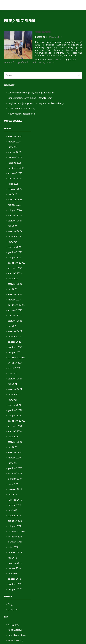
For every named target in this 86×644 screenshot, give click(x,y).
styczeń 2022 (14, 342)
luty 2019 (12, 510)
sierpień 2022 (15, 315)
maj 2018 (12, 558)
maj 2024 (12, 226)
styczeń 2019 (14, 516)
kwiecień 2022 (15, 331)
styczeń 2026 (14, 152)
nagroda (61, 60)
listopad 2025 (15, 163)
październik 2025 (17, 168)
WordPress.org (16, 640)
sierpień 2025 (15, 179)
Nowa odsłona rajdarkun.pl (22, 114)
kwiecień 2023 (15, 294)
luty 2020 (12, 463)
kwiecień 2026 (15, 136)
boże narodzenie (49, 60)
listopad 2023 (15, 258)
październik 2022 (17, 305)
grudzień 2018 (15, 521)
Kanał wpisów (15, 630)
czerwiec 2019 (15, 489)
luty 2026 (12, 147)
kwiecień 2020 (15, 452)
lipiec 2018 (13, 547)
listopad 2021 (15, 352)
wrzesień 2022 (15, 310)
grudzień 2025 (15, 157)
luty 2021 (12, 400)
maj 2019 (12, 495)
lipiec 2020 (13, 437)
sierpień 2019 (15, 479)
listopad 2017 (15, 589)
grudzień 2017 (15, 584)
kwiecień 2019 (15, 500)
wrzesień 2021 (15, 363)
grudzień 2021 (15, 347)
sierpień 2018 (15, 542)
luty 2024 (12, 242)
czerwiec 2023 (15, 284)
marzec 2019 (14, 505)
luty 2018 (12, 574)
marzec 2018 (14, 568)
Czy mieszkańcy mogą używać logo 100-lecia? (31, 93)
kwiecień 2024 (15, 231)
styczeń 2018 (14, 579)
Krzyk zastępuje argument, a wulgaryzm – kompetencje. (36, 103)
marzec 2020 (14, 458)
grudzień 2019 (15, 468)
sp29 (69, 60)
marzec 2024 (14, 236)
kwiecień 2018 (15, 563)
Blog (10, 604)
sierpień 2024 (15, 215)
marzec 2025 (14, 205)
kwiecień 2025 (15, 200)
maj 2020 (12, 447)
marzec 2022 (14, 337)
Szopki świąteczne (42, 32)
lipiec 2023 (13, 279)
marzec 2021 (14, 394)
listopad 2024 (15, 210)
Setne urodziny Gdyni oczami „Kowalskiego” (30, 98)
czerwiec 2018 (15, 552)
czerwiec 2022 (15, 321)
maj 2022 (12, 326)
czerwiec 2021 (15, 379)
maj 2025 (12, 194)
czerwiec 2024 (15, 221)
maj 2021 (12, 384)
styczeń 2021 (14, 405)
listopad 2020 (15, 416)
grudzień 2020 (15, 410)
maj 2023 (12, 289)
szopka (7, 62)
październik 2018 (17, 531)
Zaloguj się (13, 625)
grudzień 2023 (15, 252)
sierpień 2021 (15, 368)
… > (65, 56)
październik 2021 (17, 358)
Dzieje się (26, 60)
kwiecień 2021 (15, 389)
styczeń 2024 (14, 247)
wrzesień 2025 (15, 173)
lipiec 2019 (13, 484)
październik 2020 (17, 421)
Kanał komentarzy (17, 635)
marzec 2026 (14, 142)
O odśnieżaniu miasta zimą (21, 108)
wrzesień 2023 (15, 268)
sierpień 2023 (15, 273)
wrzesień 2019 (15, 473)
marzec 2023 (14, 300)
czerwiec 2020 (15, 442)
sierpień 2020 (15, 431)
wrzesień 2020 (15, 426)
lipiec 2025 (13, 184)
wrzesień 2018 (15, 537)
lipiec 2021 (13, 373)
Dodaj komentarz (21, 62)
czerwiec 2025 (15, 189)
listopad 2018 (15, 526)
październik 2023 (17, 263)
